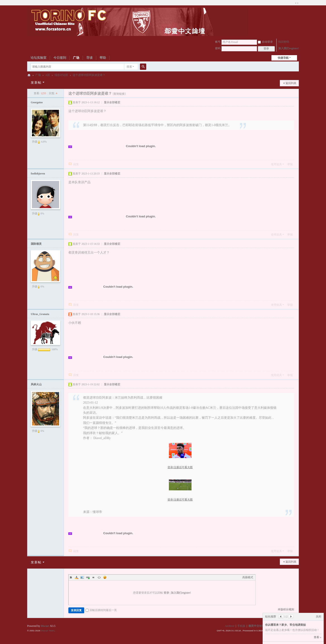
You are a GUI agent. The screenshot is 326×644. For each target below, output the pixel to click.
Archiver (230, 626)
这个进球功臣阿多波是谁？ (89, 75)
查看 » (318, 637)
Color (77, 577)
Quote (93, 577)
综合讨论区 (61, 75)
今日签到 (60, 58)
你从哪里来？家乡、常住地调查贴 (285, 625)
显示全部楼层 (112, 102)
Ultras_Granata (40, 314)
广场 (76, 58)
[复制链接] (119, 94)
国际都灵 (36, 244)
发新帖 (36, 83)
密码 (218, 48)
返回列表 (291, 83)
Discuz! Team (48, 631)
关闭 (319, 617)
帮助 (103, 58)
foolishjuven (38, 174)
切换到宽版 (297, 3)
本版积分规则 (286, 609)
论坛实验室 (38, 58)
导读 (89, 58)
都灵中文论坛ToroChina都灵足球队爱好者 (29, 75)
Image (82, 577)
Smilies (105, 577)
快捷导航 (283, 58)
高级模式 (248, 577)
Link (88, 577)
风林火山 (36, 384)
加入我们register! (289, 48)
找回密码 (284, 42)
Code (99, 577)
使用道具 (276, 164)
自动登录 (265, 42)
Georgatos (37, 102)
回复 (76, 164)
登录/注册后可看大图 (180, 467)
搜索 (129, 67)
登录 (166, 593)
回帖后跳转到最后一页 (101, 610)
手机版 (241, 626)
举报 (290, 164)
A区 (48, 75)
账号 (218, 42)
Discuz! (45, 626)
